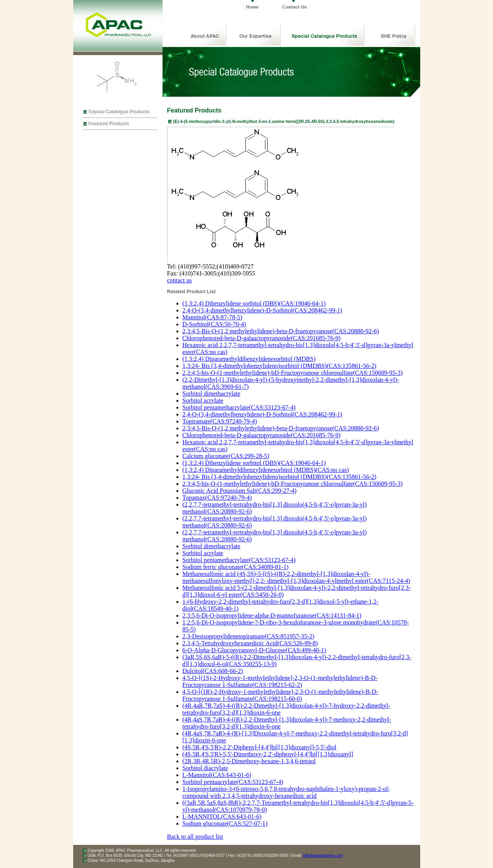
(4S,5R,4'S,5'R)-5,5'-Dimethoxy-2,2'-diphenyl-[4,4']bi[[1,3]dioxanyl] (268, 754)
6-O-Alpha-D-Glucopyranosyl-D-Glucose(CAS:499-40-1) (254, 650)
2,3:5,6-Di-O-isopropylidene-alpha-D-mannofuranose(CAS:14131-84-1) (272, 615)
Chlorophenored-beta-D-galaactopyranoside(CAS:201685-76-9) (262, 338)
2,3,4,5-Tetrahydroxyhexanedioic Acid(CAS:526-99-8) (250, 643)
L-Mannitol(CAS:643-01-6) (217, 775)
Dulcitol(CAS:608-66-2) (213, 671)
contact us (179, 280)
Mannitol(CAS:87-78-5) (213, 317)
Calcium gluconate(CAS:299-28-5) (226, 456)
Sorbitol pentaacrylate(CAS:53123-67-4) (233, 782)
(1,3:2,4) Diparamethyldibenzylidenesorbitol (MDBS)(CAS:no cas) (266, 470)
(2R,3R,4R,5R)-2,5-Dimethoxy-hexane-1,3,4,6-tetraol (249, 761)
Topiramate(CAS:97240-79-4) (220, 421)
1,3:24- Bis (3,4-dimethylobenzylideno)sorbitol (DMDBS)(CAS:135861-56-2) (280, 366)
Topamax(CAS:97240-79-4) (217, 498)
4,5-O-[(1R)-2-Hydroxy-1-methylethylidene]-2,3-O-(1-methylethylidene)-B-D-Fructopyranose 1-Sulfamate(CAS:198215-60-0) (280, 695)
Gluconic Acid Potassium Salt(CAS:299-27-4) (240, 491)
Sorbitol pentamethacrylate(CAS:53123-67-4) (239, 407)
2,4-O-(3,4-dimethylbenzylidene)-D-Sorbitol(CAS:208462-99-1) (262, 310)
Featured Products (109, 124)
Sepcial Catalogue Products (119, 112)
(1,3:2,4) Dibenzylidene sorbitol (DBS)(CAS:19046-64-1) (254, 303)
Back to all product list (195, 837)
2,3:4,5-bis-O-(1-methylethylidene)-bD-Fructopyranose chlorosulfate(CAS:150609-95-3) (293, 373)
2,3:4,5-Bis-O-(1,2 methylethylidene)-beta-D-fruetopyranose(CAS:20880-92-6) (281, 331)
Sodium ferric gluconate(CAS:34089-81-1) (236, 567)
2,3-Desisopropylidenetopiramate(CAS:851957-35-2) (249, 636)
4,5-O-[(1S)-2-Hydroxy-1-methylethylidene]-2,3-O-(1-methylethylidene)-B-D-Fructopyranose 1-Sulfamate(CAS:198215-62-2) (280, 681)
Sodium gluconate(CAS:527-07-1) (225, 824)
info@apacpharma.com (323, 855)
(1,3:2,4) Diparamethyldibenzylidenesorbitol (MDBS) (249, 359)
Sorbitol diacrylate (205, 768)
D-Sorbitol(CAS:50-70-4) (214, 324)
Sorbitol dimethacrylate (212, 394)
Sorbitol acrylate (203, 400)
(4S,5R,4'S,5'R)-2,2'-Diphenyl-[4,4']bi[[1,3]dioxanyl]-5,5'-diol (260, 747)
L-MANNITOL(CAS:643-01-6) (222, 817)
